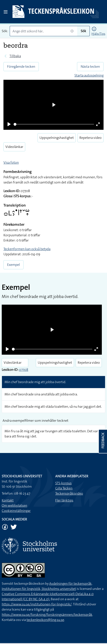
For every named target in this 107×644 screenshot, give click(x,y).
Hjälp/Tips (98, 34)
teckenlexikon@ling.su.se (45, 620)
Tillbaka (15, 56)
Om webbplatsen (14, 505)
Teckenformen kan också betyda (27, 249)
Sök (83, 31)
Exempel (13, 265)
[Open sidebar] (6, 12)
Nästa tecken (90, 67)
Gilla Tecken (64, 488)
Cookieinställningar (16, 511)
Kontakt (8, 500)
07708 (24, 370)
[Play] (9, 124)
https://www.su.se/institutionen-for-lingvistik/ (37, 604)
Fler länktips (64, 500)
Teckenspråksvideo (69, 493)
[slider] (54, 124)
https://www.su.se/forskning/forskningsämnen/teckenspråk (47, 615)
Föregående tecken (21, 67)
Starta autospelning (89, 75)
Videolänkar (14, 147)
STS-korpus (63, 483)
